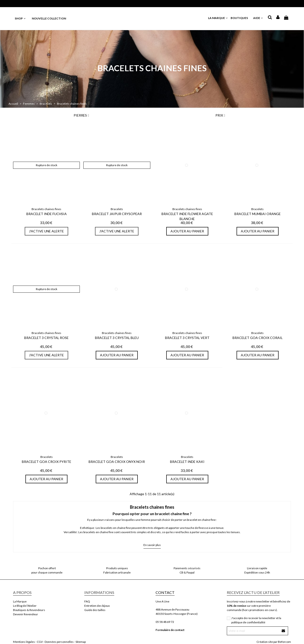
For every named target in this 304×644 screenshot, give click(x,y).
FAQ (87, 601)
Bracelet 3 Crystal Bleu (117, 338)
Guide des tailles (95, 610)
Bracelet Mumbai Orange (258, 214)
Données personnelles (59, 642)
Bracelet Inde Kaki (187, 462)
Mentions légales (24, 642)
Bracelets (117, 209)
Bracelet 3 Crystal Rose (46, 338)
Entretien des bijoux (97, 606)
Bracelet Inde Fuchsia (47, 214)
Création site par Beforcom (274, 642)
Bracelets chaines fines (46, 209)
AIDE (258, 18)
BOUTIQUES (241, 18)
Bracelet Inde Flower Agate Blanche (187, 216)
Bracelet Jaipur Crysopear (117, 214)
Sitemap (81, 642)
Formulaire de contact (170, 630)
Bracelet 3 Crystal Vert (187, 338)
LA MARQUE (218, 18)
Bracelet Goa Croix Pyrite (47, 462)
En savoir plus (152, 545)
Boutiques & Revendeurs (29, 610)
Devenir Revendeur (26, 614)
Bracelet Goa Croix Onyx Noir (117, 462)
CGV (40, 642)
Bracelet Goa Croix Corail (258, 338)
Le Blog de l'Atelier (25, 606)
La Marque (20, 601)
